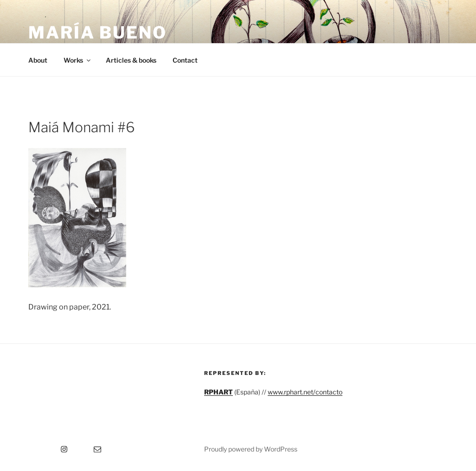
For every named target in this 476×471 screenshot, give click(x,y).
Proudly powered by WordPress (251, 449)
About (38, 60)
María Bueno (98, 32)
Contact (185, 60)
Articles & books (131, 60)
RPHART (219, 392)
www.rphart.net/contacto (305, 392)
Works (78, 60)
